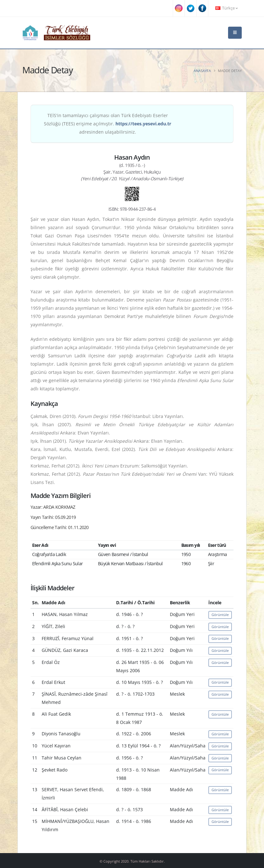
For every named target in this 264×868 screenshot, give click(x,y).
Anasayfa (202, 71)
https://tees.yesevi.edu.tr (143, 124)
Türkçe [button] (226, 8)
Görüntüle (220, 615)
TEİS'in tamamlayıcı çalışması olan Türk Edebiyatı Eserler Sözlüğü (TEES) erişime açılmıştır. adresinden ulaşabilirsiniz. (108, 124)
